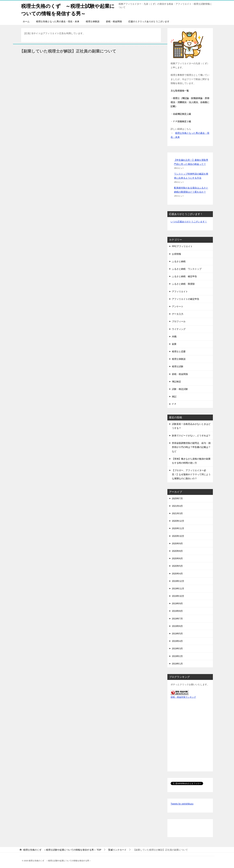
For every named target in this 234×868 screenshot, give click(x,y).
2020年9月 (177, 543)
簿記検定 (176, 381)
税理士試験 (178, 366)
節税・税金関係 (114, 21)
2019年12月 (178, 581)
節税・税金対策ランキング (183, 697)
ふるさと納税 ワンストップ (187, 269)
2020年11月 (178, 528)
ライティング (179, 329)
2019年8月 (177, 611)
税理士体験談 (93, 21)
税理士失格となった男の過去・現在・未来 (58, 21)
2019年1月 (177, 663)
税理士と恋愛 (179, 351)
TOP (62, 849)
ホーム (26, 21)
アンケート (178, 306)
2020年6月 (177, 558)
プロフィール (179, 321)
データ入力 (178, 314)
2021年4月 (177, 506)
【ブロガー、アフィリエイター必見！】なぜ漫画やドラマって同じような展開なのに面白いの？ (191, 474)
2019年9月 (177, 603)
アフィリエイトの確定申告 (186, 299)
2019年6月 (177, 626)
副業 (174, 344)
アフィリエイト (180, 291)
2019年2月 (177, 656)
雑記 (174, 396)
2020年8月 (177, 551)
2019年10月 (178, 596)
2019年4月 (177, 641)
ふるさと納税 (179, 261)
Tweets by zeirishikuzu (182, 803)
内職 (174, 336)
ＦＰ (174, 404)
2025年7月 (177, 498)
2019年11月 (178, 588)
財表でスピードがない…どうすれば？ (191, 435)
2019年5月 (177, 633)
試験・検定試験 (180, 389)
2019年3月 (177, 648)
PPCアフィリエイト (182, 246)
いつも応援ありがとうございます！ (189, 221)
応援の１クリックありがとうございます (149, 21)
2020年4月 (177, 573)
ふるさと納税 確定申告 (184, 276)
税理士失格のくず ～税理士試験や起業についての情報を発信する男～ (68, 9)
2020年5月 (177, 566)
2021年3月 (177, 513)
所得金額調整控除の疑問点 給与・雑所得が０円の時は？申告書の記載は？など (191, 447)
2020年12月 (178, 521)
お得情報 (176, 254)
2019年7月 (177, 618)
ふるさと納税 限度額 (183, 284)
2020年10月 (178, 536)
